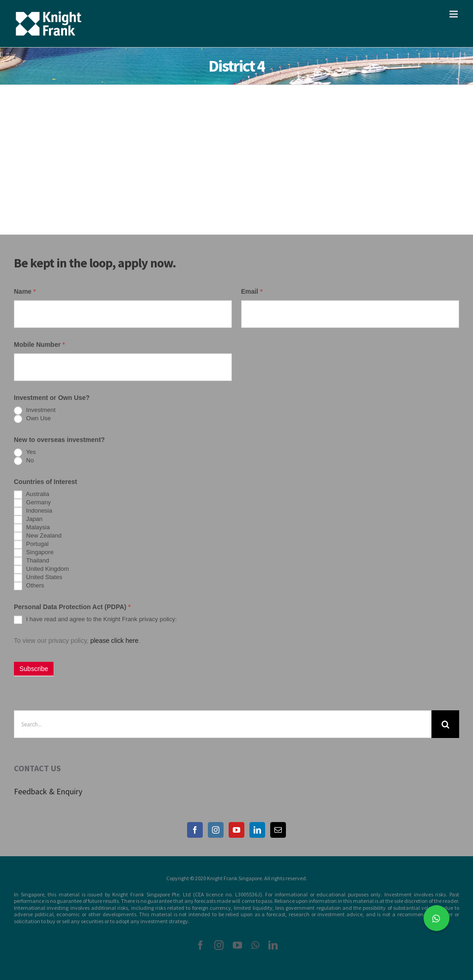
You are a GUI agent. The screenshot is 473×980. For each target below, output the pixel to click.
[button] (437, 918)
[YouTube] (236, 830)
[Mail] (278, 830)
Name (25, 291)
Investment (35, 411)
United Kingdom (41, 569)
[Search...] (223, 724)
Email (252, 291)
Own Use (32, 419)
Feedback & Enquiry (48, 791)
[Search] (445, 724)
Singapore (34, 553)
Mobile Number (39, 345)
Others (29, 586)
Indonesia (33, 511)
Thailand (31, 561)
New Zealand (38, 536)
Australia (31, 495)
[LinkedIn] (257, 830)
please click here (114, 641)
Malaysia (32, 528)
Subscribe (34, 669)
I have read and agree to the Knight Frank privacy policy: (95, 620)
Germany (32, 503)
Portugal (31, 544)
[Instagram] (216, 830)
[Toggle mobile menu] (454, 14)
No (24, 461)
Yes (25, 453)
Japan (28, 520)
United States (38, 578)
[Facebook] (195, 830)
